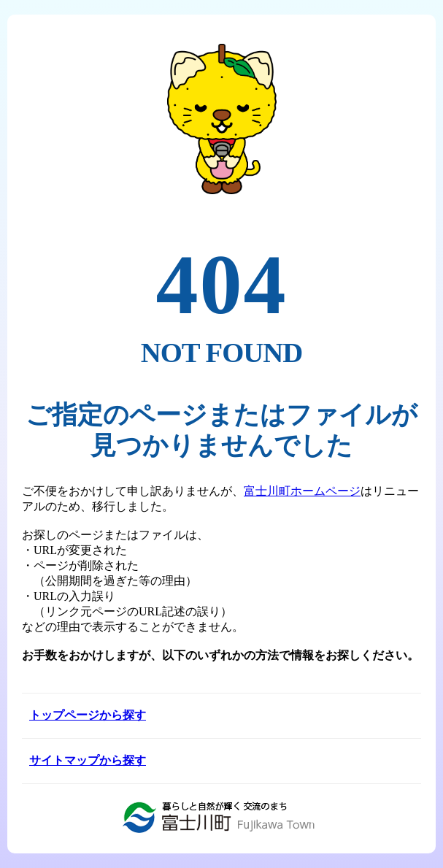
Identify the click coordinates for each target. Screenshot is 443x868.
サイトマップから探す (88, 760)
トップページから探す (88, 715)
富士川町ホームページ (302, 491)
